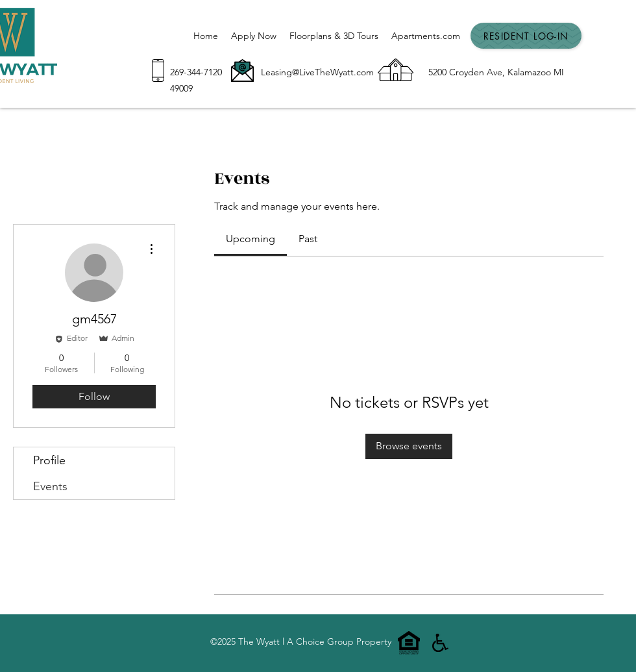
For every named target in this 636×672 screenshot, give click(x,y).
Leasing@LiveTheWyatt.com (317, 72)
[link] (251, 239)
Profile (49, 460)
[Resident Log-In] (526, 36)
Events (50, 486)
